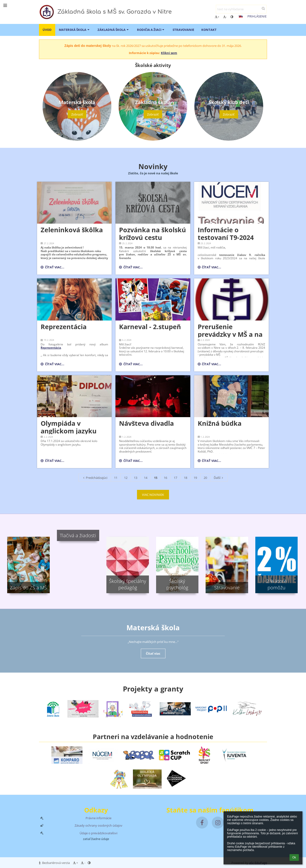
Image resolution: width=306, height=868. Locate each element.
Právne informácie (98, 818)
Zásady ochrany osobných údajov (98, 825)
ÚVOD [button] (47, 30)
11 (116, 478)
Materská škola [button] (75, 30)
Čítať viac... (53, 268)
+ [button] (217, 17)
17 (175, 478)
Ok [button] (294, 857)
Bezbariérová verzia (55, 863)
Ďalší (219, 478)
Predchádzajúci (95, 478)
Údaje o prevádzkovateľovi (98, 833)
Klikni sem (169, 53)
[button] (241, 16)
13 (136, 478)
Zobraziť (77, 114)
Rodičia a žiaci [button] (151, 30)
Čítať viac (153, 653)
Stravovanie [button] (183, 30)
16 (165, 478)
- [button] (225, 17)
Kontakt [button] (209, 30)
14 (146, 478)
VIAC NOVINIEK (153, 495)
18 (186, 478)
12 (126, 478)
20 (205, 478)
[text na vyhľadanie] (241, 9)
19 (195, 478)
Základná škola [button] (114, 30)
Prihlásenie (257, 16)
